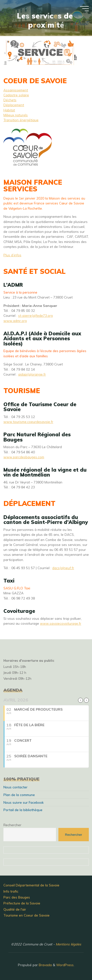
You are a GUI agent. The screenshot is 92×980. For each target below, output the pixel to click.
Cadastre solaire (16, 95)
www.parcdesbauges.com (24, 457)
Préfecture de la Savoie (22, 903)
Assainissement (16, 90)
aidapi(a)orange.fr (32, 374)
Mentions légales (68, 944)
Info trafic (11, 891)
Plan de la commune (19, 795)
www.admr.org (15, 321)
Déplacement (14, 105)
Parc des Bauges (17, 897)
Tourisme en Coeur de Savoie (26, 915)
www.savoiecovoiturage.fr (61, 623)
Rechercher (12, 825)
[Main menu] (84, 9)
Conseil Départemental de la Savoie (31, 885)
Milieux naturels (16, 115)
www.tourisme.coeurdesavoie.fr (28, 422)
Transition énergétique (21, 120)
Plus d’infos (12, 255)
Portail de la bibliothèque (23, 810)
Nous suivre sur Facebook (24, 802)
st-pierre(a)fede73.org (35, 315)
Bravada (45, 965)
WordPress (65, 965)
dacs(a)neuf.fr (63, 568)
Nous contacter (15, 787)
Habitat (9, 110)
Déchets (10, 100)
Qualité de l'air (15, 909)
